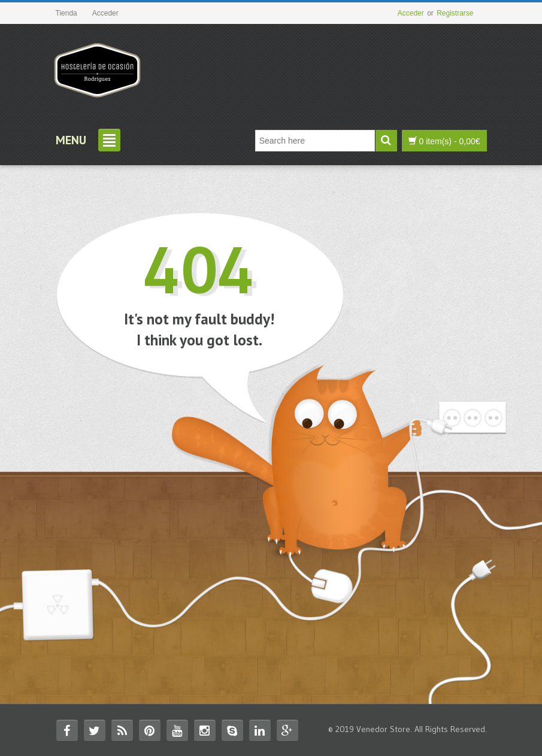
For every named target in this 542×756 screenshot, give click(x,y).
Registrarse (455, 13)
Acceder (411, 13)
